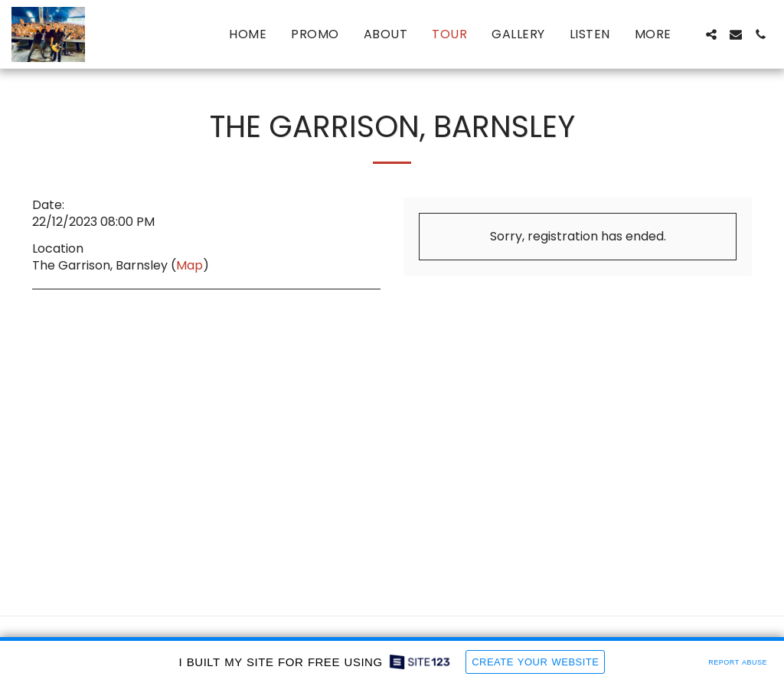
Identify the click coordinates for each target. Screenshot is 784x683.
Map (189, 265)
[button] (711, 34)
